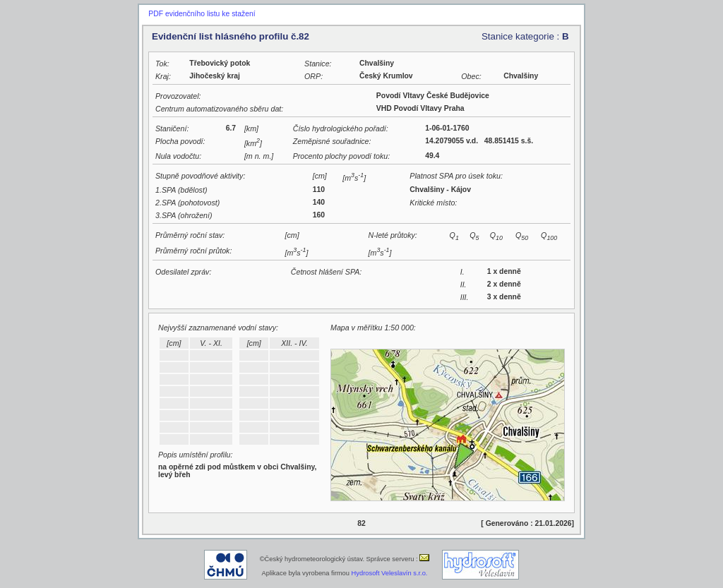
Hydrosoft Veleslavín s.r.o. (390, 573)
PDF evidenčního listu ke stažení (202, 14)
